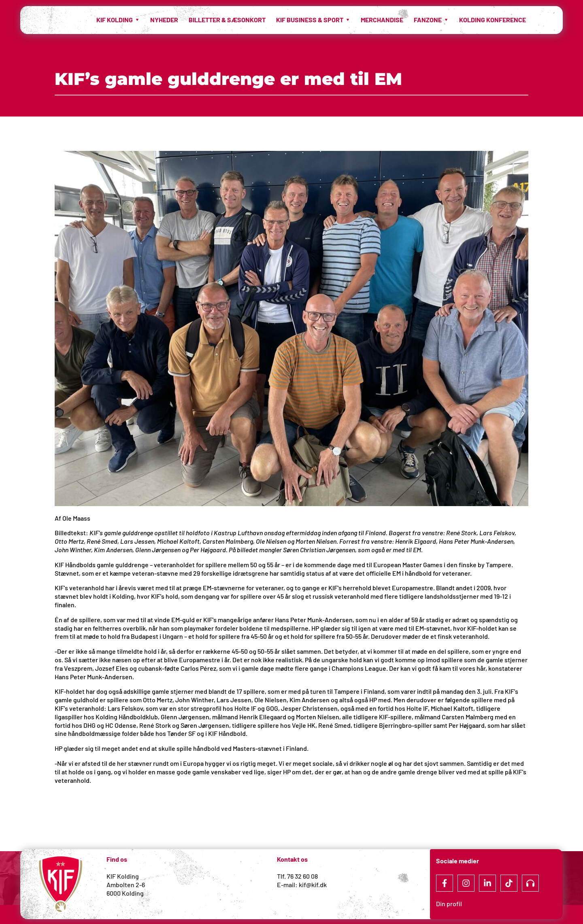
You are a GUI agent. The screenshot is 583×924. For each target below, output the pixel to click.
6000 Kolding (126, 893)
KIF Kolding (123, 876)
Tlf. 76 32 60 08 (297, 876)
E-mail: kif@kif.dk (302, 885)
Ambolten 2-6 (126, 885)
